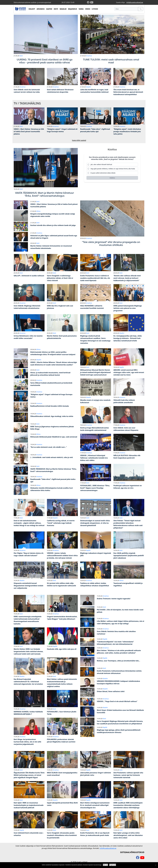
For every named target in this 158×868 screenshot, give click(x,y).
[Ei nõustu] (155, 865)
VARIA (81, 9)
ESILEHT (32, 9)
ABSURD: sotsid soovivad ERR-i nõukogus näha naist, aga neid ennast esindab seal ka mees (129, 372)
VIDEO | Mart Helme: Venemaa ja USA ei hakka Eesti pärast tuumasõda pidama (29, 131)
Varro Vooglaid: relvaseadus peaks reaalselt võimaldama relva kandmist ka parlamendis (62, 835)
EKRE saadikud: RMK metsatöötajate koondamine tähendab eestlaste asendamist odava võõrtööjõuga (128, 805)
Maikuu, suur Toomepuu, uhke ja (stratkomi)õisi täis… (118, 661)
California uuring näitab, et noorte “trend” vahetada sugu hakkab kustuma (61, 523)
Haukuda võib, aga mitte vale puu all (62, 649)
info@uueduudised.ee (135, 2)
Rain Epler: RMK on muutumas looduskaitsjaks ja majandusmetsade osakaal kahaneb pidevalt (29, 805)
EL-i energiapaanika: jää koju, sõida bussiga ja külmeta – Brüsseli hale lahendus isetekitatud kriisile (128, 338)
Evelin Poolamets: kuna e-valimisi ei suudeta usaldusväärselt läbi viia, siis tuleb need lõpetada (95, 278)
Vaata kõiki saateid (79, 140)
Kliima (38, 211)
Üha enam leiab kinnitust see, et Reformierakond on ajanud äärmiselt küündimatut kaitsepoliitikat (128, 92)
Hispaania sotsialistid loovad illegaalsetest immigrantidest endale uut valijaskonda (28, 586)
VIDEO (88, 9)
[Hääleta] (112, 178)
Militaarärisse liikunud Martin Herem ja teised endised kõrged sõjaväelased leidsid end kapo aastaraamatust (95, 372)
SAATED (49, 9)
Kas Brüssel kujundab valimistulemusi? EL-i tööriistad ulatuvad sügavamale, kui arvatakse (28, 682)
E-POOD (95, 9)
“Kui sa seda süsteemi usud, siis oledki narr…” (49, 447)
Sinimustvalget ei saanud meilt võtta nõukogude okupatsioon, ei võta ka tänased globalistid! (95, 523)
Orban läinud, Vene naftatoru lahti (111, 691)
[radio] (112, 165)
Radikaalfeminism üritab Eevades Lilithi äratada (50, 406)
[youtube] (92, 2)
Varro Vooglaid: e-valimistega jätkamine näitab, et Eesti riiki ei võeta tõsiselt (60, 278)
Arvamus (89, 56)
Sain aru (105, 865)
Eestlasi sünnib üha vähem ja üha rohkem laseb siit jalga (53, 225)
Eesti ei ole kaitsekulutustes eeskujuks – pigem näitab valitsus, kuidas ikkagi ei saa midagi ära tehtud (29, 523)
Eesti (21, 56)
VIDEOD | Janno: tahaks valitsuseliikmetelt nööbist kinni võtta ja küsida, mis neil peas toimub (62, 556)
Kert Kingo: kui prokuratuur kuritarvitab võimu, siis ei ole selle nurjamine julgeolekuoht (27, 742)
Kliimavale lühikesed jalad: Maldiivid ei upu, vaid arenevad (54, 437)
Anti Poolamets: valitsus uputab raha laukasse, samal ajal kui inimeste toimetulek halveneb (128, 775)
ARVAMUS (41, 9)
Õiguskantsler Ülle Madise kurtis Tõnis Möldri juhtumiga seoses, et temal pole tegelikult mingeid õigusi (29, 775)
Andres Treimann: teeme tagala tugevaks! (114, 599)
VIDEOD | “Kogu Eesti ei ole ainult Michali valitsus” (117, 701)
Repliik (122, 367)
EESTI (56, 9)
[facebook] (89, 2)
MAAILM (63, 9)
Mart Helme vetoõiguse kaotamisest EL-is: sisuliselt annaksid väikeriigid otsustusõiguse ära (95, 805)
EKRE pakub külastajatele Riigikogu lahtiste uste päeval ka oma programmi (128, 308)
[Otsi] (126, 9)
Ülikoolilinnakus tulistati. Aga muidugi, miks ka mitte (52, 416)
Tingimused (113, 865)
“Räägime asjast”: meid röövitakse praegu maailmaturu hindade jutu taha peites (127, 131)
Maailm (89, 87)
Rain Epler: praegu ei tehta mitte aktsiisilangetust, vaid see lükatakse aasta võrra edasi (128, 835)
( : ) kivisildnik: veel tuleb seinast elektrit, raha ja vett (52, 457)
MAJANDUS (73, 9)
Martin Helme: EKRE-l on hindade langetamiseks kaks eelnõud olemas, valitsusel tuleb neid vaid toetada (29, 651)
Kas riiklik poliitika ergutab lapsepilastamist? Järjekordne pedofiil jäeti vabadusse (129, 556)
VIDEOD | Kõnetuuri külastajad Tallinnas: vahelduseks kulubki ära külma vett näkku (94, 458)
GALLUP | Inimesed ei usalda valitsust (29, 276)
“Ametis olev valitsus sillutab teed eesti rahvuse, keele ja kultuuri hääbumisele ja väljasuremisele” (127, 278)
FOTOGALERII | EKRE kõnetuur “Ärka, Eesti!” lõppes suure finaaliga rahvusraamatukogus (95, 488)
